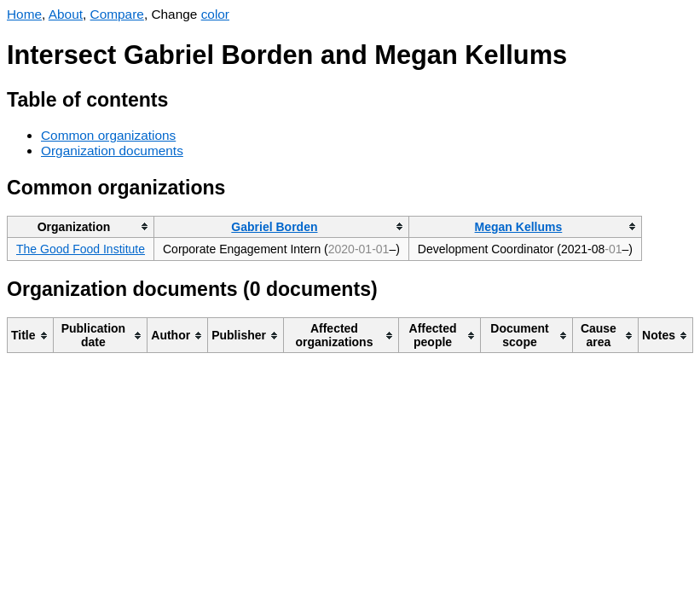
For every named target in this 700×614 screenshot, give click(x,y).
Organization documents (112, 151)
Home (24, 14)
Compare (117, 14)
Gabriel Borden (274, 227)
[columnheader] (81, 226)
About (66, 14)
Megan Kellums (519, 227)
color (215, 14)
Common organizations (108, 135)
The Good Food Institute (81, 249)
